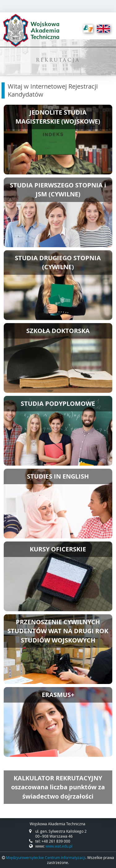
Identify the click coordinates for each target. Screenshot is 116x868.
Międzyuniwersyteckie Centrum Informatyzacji (46, 857)
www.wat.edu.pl (59, 846)
